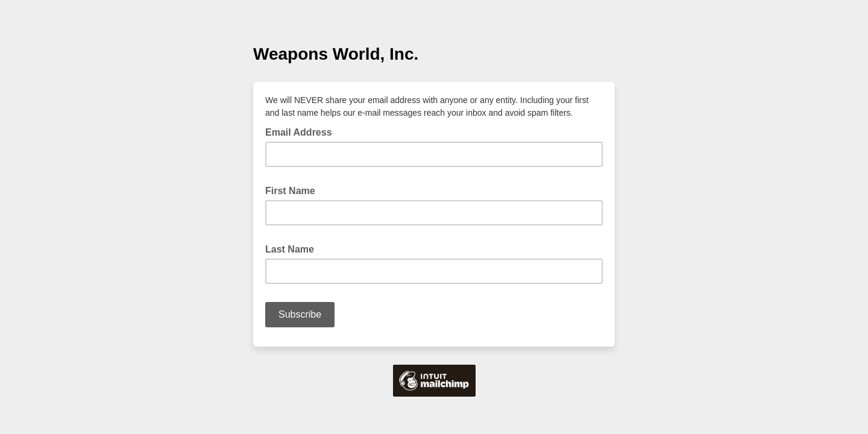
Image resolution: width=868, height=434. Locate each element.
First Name (294, 190)
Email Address (302, 131)
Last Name (293, 248)
